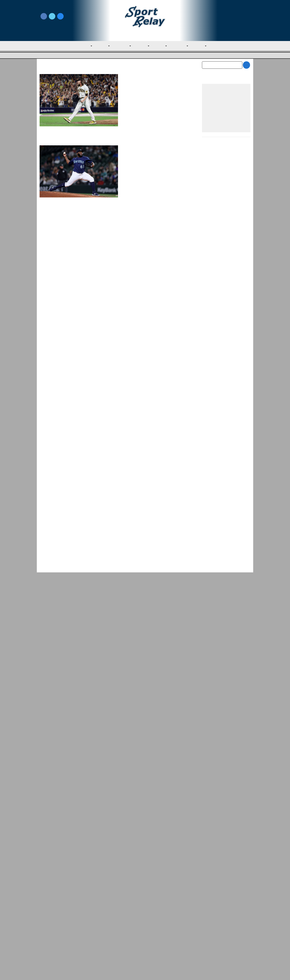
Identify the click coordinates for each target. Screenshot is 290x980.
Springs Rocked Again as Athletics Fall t (221, 886)
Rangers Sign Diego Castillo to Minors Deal (153, 151)
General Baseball (133, 526)
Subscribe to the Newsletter (217, 929)
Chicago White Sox (134, 309)
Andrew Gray (137, 84)
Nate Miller (135, 160)
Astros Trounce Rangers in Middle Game (58, 886)
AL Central (121, 46)
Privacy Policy (101, 935)
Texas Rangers (131, 165)
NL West (204, 46)
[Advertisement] (226, 450)
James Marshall (138, 231)
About (44, 937)
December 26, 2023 (155, 160)
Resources (46, 952)
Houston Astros (132, 88)
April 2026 (209, 824)
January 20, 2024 (157, 84)
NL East (162, 46)
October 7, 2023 (159, 231)
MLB (83, 46)
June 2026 (209, 809)
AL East (100, 46)
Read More (131, 124)
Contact (45, 945)
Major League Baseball (52, 56)
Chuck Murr (136, 450)
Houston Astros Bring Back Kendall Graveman (157, 295)
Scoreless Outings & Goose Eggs (219, 935)
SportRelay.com (154, 972)
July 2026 (208, 801)
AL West (142, 46)
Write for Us (226, 17)
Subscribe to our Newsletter (226, 21)
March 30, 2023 (154, 450)
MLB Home (47, 929)
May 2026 (208, 817)
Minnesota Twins (161, 236)
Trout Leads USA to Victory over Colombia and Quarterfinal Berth (155, 512)
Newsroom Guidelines (107, 929)
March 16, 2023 (179, 521)
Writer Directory (156, 935)
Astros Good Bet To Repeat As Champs (153, 441)
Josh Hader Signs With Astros (152, 77)
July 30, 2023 (157, 304)
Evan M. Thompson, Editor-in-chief (149, 521)
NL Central (183, 46)
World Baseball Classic (157, 526)
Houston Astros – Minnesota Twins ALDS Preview (157, 222)
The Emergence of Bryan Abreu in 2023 (156, 370)
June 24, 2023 (157, 379)
